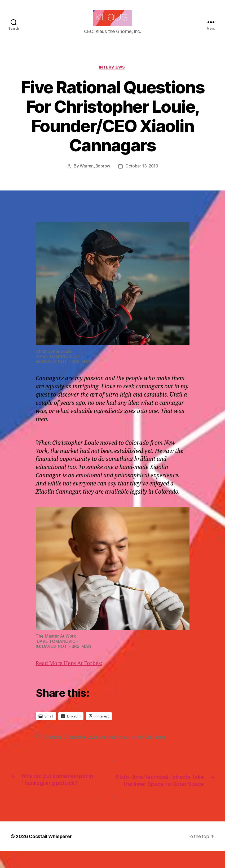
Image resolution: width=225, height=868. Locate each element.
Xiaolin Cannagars (150, 746)
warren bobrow (115, 746)
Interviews (112, 76)
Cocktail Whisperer (51, 853)
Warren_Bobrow (94, 175)
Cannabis (52, 746)
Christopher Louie (81, 746)
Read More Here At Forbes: (71, 672)
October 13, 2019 (142, 175)
